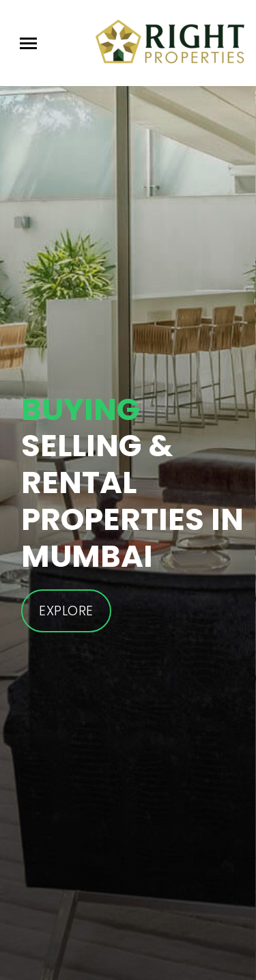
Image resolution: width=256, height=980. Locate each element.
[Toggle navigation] (28, 43)
